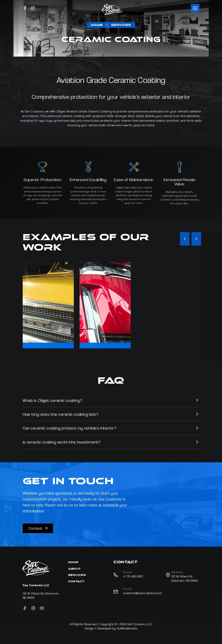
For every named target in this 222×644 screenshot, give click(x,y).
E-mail (127, 589)
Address (177, 572)
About (74, 569)
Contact (38, 528)
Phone (127, 572)
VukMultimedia (127, 628)
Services (121, 25)
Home (97, 25)
